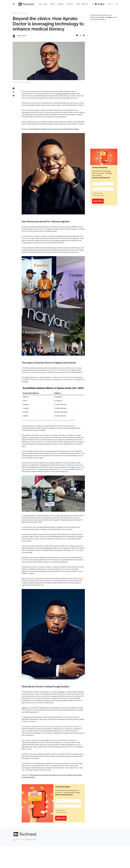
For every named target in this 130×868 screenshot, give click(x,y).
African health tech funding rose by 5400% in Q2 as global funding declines (54, 129)
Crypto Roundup (60, 810)
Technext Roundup (61, 813)
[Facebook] (96, 4)
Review (15, 13)
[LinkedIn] (104, 4)
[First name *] (68, 801)
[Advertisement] (104, 54)
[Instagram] (98, 4)
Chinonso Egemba (62, 94)
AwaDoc (62, 692)
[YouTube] (101, 4)
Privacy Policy (29, 839)
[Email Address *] (68, 806)
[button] (14, 4)
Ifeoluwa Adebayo (22, 36)
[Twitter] (93, 4)
